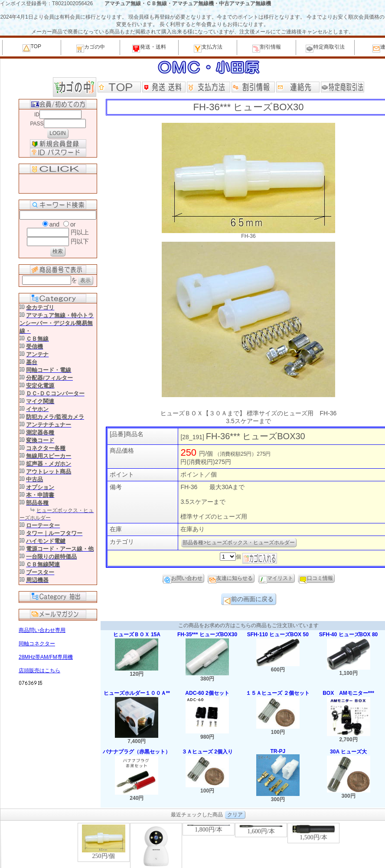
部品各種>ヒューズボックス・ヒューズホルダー (239, 542)
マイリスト (276, 579)
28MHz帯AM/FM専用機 (46, 657)
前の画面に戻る (248, 600)
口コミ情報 (316, 579)
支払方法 (208, 48)
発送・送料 (149, 48)
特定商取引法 (325, 48)
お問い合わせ (183, 579)
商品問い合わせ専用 (42, 630)
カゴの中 (91, 48)
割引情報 (267, 48)
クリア (235, 815)
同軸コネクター (37, 644)
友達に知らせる (231, 579)
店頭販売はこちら (39, 671)
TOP (32, 48)
